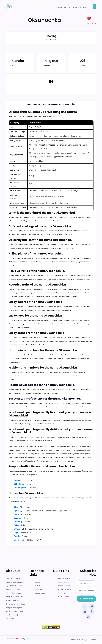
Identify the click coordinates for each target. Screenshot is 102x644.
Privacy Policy (39, 590)
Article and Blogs (40, 593)
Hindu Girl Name (64, 597)
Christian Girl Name (65, 589)
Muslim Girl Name (64, 582)
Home (60, 8)
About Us (38, 582)
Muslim (67, 8)
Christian (77, 8)
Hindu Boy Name (64, 593)
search (19, 501)
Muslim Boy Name (64, 578)
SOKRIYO (29, 639)
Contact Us (38, 586)
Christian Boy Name (65, 586)
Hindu (86, 8)
